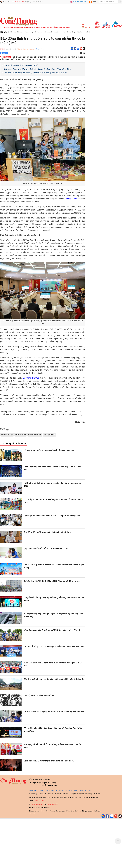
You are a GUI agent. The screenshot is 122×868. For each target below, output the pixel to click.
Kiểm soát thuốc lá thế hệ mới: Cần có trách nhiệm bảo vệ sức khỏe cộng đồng (37, 69)
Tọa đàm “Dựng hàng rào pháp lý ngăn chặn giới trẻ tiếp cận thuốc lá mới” (35, 73)
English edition (79, 2)
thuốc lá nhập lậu (7, 435)
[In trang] (84, 53)
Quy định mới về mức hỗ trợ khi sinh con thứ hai (46, 548)
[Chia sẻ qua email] (81, 53)
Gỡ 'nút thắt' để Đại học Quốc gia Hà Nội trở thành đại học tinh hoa (54, 712)
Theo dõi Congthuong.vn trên (26, 49)
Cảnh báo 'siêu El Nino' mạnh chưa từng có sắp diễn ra (49, 761)
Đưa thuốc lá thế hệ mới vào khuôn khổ (20, 65)
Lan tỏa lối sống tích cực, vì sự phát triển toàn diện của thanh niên (54, 646)
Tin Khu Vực (88, 26)
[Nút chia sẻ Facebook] (17, 53)
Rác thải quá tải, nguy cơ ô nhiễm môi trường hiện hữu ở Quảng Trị (54, 679)
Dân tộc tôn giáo (50, 27)
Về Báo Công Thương (36, 790)
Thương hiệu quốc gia (8, 27)
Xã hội (4, 32)
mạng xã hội (71, 199)
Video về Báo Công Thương (54, 790)
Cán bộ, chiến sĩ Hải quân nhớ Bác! (40, 695)
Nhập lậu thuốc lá (50, 435)
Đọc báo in (21, 27)
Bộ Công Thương (31, 378)
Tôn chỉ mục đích (85, 790)
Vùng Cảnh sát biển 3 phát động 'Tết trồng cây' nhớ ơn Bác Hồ (52, 630)
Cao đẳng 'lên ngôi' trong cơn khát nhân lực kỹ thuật (47, 532)
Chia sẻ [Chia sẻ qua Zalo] (4, 53)
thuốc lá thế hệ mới (35, 435)
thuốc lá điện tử (21, 435)
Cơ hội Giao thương (64, 27)
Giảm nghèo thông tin (34, 27)
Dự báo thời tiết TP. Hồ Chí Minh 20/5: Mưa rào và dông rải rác (52, 581)
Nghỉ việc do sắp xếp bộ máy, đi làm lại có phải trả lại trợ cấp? (52, 516)
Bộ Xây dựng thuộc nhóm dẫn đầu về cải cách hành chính (50, 450)
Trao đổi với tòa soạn (71, 790)
